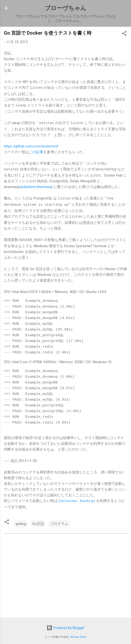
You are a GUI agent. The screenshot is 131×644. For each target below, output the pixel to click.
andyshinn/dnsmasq (35, 186)
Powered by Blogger (66, 626)
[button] (124, 34)
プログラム (59, 522)
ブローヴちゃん (65, 8)
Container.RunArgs (77, 499)
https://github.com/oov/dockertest (31, 146)
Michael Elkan (78, 635)
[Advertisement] (65, 574)
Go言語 (38, 522)
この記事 (36, 151)
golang (21, 522)
